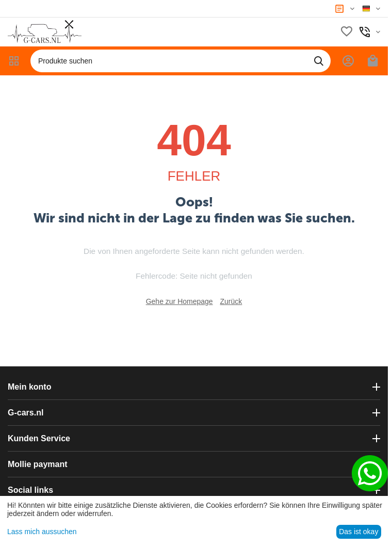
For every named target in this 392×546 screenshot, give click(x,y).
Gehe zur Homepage (179, 301)
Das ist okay (358, 532)
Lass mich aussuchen (42, 532)
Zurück (231, 301)
